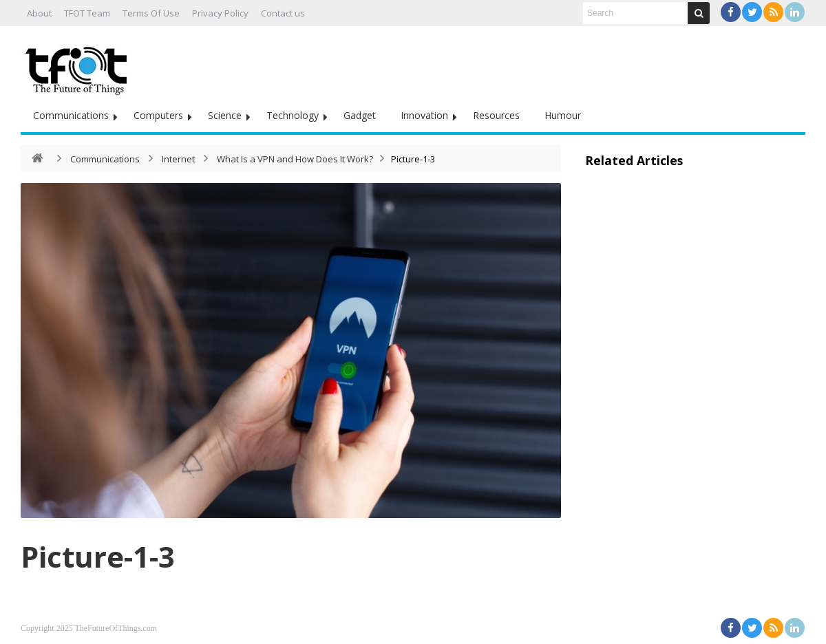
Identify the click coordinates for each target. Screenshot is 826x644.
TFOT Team (87, 13)
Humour (563, 115)
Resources (496, 115)
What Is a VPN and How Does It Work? (295, 159)
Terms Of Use (151, 13)
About (39, 13)
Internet (178, 159)
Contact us (283, 13)
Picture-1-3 (98, 556)
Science (225, 115)
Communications (71, 115)
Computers (158, 115)
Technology (293, 115)
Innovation (424, 115)
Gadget (360, 115)
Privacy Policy (220, 13)
